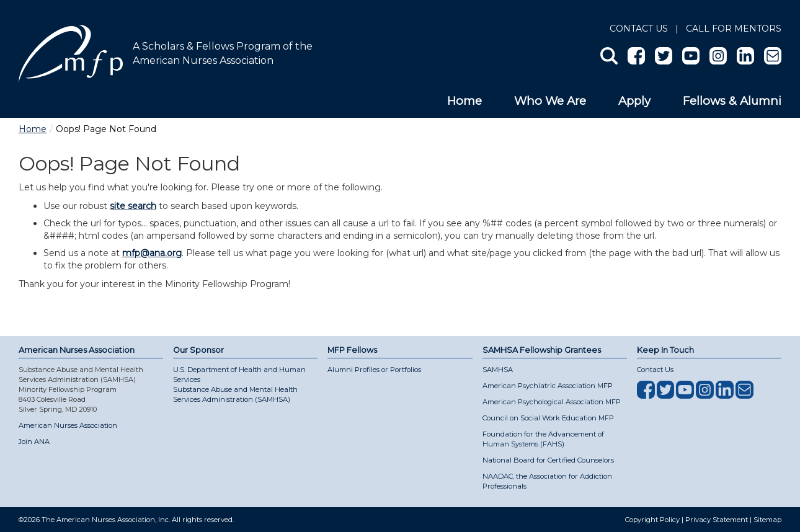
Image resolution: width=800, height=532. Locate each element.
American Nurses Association (68, 425)
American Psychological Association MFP (552, 402)
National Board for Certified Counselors (548, 460)
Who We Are (550, 101)
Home (464, 101)
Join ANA (34, 441)
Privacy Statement (717, 520)
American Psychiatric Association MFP (548, 386)
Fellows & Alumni (732, 101)
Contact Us (639, 29)
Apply (634, 101)
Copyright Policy (652, 520)
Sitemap (767, 520)
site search (133, 206)
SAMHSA (498, 370)
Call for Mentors (734, 29)
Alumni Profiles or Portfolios (374, 370)
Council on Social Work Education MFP (548, 418)
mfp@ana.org (152, 253)
